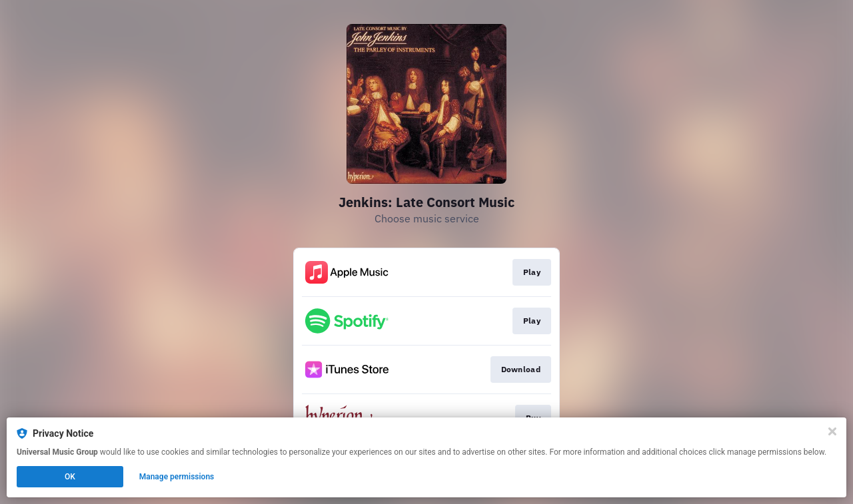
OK (70, 477)
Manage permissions (177, 477)
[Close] (832, 431)
